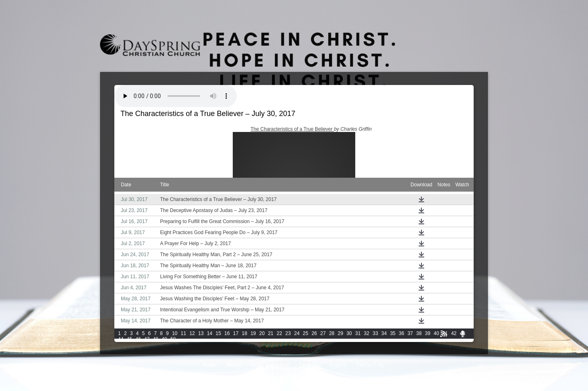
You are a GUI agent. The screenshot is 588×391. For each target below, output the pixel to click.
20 (262, 333)
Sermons (310, 365)
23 (288, 333)
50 (173, 339)
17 (236, 333)
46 (138, 339)
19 (253, 333)
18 (244, 333)
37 (410, 333)
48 (155, 339)
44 (121, 339)
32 (366, 333)
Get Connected (271, 365)
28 (332, 333)
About (234, 365)
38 (419, 333)
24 (297, 333)
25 (306, 333)
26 (314, 333)
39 (428, 333)
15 (218, 333)
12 (192, 333)
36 (402, 333)
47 (147, 339)
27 (323, 333)
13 (201, 333)
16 (227, 333)
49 (164, 339)
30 (349, 333)
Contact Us (370, 365)
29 (340, 333)
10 (175, 333)
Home (210, 365)
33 (375, 333)
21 (271, 333)
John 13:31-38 (232, 129)
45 (129, 339)
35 (393, 333)
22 (280, 333)
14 (210, 333)
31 (358, 333)
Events (339, 365)
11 (184, 333)
